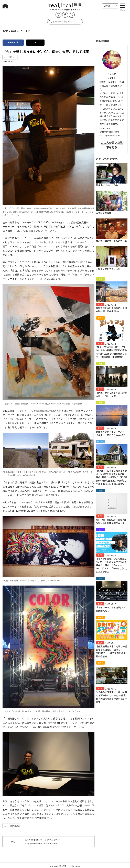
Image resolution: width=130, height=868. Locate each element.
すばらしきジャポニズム (108, 269)
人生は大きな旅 (104, 213)
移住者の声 (15, 826)
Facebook (13, 42)
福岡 (14, 31)
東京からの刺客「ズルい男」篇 (111, 241)
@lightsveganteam (109, 132)
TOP (5, 31)
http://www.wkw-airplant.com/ (41, 843)
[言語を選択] (110, 6)
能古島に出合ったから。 (108, 185)
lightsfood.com (112, 135)
